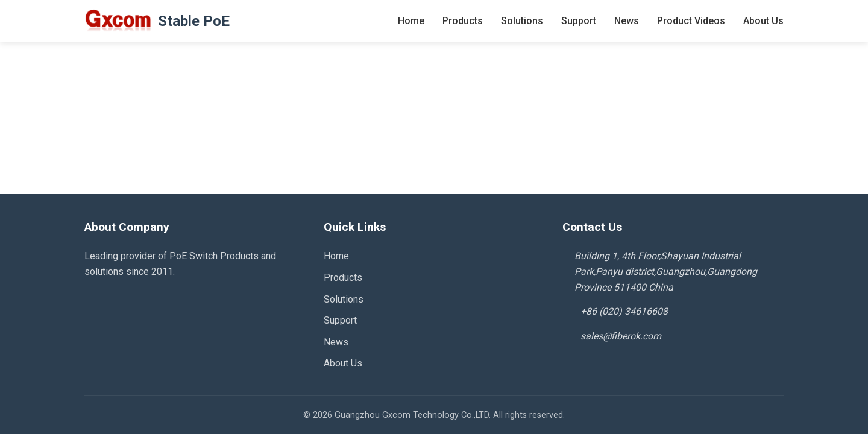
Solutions (522, 21)
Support (579, 21)
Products (463, 21)
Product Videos (691, 21)
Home (411, 21)
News (627, 21)
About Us (763, 21)
